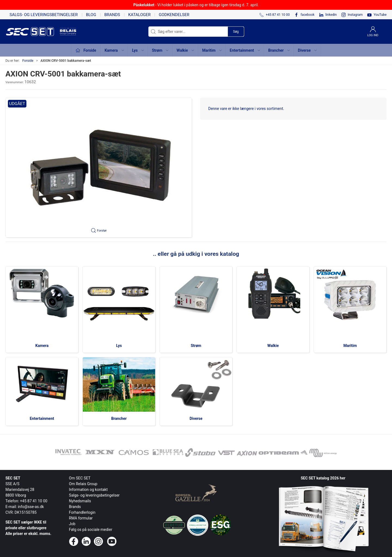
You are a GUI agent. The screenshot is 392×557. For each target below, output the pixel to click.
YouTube (380, 15)
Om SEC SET (80, 478)
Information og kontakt (88, 490)
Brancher (119, 418)
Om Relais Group (83, 484)
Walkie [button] (186, 50)
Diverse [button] (308, 50)
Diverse (196, 418)
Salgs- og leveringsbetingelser (44, 15)
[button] (99, 168)
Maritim (350, 346)
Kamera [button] (114, 50)
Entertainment (42, 418)
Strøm (196, 346)
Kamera (42, 346)
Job (72, 524)
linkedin (331, 15)
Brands (112, 15)
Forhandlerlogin (82, 512)
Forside (28, 61)
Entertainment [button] (245, 50)
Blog (91, 15)
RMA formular (81, 518)
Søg (236, 32)
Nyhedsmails (80, 501)
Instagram (355, 15)
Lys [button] (138, 50)
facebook (307, 15)
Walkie (273, 346)
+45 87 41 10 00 (34, 501)
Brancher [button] (279, 50)
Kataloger (139, 15)
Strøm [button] (160, 50)
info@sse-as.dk (31, 507)
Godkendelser (174, 15)
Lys (119, 346)
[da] (33, 32)
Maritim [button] (212, 50)
